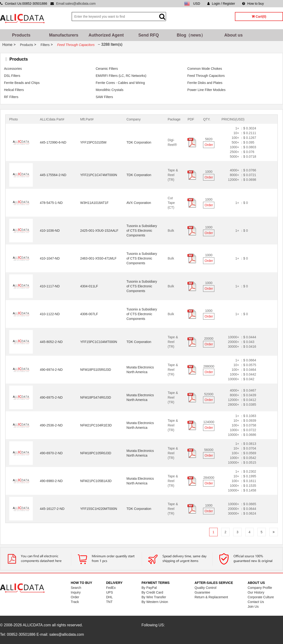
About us (233, 35)
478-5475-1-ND (51, 203)
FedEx (111, 588)
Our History (256, 592)
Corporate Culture (261, 597)
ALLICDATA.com (37, 625)
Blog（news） (191, 35)
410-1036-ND (50, 231)
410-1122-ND (50, 314)
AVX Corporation (139, 203)
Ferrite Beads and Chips (22, 83)
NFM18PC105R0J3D (96, 453)
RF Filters (11, 97)
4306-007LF (89, 314)
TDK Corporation (139, 142)
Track (75, 602)
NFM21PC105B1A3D (96, 481)
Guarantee (202, 592)
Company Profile (260, 588)
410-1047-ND (50, 258)
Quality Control (206, 588)
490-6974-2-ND (51, 370)
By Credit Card (152, 592)
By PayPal (149, 588)
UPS (110, 592)
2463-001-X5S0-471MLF (98, 258)
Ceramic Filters (107, 69)
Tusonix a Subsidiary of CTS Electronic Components (142, 231)
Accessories (13, 69)
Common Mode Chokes (205, 69)
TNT (109, 602)
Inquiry (76, 592)
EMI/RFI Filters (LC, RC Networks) (121, 76)
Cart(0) (259, 17)
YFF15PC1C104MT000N (99, 342)
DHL (109, 597)
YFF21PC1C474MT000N (99, 175)
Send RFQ (148, 35)
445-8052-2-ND (51, 342)
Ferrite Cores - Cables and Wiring (120, 83)
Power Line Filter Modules (206, 90)
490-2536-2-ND (51, 425)
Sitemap (277, 4)
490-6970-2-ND (51, 453)
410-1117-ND (50, 286)
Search (76, 588)
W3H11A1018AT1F (94, 203)
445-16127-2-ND (52, 509)
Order (209, 145)
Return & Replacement (211, 597)
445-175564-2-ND (53, 175)
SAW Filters (104, 97)
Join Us (253, 607)
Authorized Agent (106, 35)
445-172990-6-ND (53, 142)
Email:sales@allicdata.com (76, 4)
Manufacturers (64, 35)
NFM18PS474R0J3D (96, 397)
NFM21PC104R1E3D (96, 425)
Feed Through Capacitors (206, 76)
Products (21, 35)
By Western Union (155, 602)
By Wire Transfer (154, 597)
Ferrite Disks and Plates (205, 83)
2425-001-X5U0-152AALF (99, 231)
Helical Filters (14, 90)
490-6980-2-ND (51, 481)
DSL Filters (12, 76)
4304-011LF (89, 286)
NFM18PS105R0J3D (96, 370)
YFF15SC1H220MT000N (99, 509)
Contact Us (256, 602)
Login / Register (221, 4)
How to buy (253, 4)
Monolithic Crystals (110, 90)
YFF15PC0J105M (93, 142)
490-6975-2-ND (51, 397)
